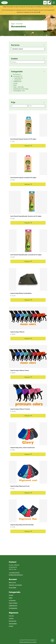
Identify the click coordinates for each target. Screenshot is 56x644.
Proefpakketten (13, 608)
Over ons (11, 616)
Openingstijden (13, 624)
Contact (11, 626)
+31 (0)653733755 (14, 573)
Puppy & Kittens (13, 603)
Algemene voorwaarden (15, 585)
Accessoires (12, 600)
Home (13, 24)
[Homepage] (13, 3)
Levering (11, 618)
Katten (11, 598)
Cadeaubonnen (13, 606)
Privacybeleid (12, 588)
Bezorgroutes (13, 621)
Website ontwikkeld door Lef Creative (28, 642)
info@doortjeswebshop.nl (16, 575)
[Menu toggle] (54, 3)
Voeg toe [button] (28, 146)
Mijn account (12, 582)
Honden (11, 595)
